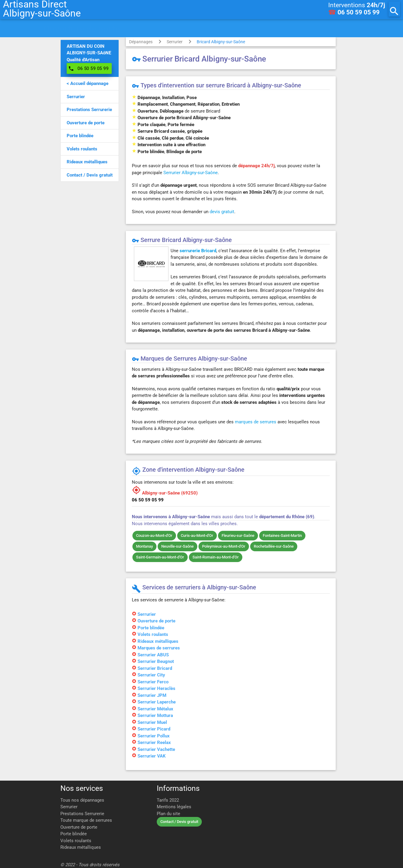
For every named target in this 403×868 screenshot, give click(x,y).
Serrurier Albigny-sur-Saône (191, 173)
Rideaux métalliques (81, 847)
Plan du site (168, 814)
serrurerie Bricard (198, 251)
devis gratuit (222, 212)
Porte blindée (74, 834)
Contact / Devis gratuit (179, 822)
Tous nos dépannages (82, 800)
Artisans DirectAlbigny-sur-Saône (42, 9)
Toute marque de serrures (86, 820)
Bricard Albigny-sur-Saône (221, 42)
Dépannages (141, 42)
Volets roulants (76, 841)
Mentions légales (174, 807)
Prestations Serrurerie (82, 814)
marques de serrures (256, 422)
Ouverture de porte (79, 827)
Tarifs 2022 (168, 800)
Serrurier (175, 42)
